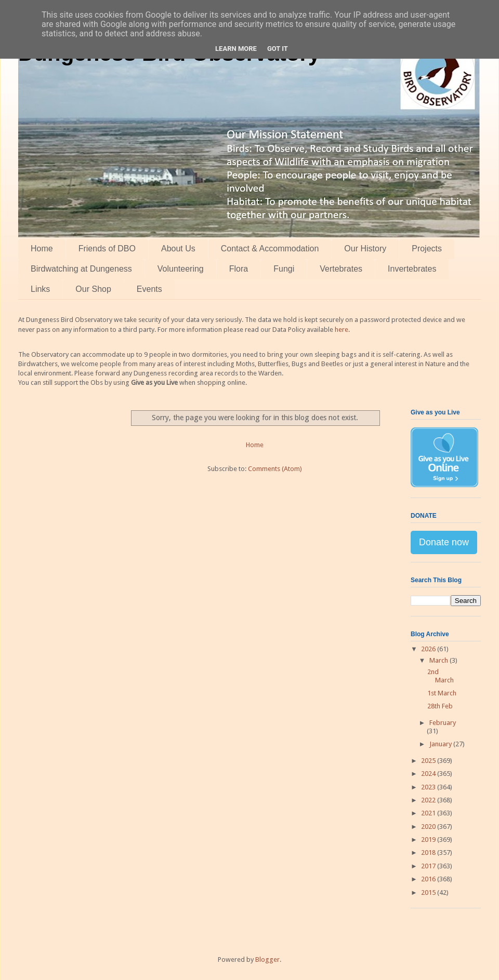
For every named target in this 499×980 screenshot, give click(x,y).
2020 (429, 827)
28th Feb (440, 706)
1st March (442, 693)
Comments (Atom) (275, 469)
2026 (429, 649)
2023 (429, 787)
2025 (429, 761)
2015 (429, 892)
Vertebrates (341, 269)
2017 (429, 866)
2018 (429, 853)
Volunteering (181, 269)
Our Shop (93, 289)
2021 (429, 813)
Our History (365, 249)
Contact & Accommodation (270, 249)
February (443, 723)
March (439, 660)
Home (42, 249)
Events (149, 289)
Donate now (444, 542)
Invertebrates (412, 269)
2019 (429, 840)
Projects (427, 249)
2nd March (441, 676)
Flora (239, 269)
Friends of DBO (107, 249)
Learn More (236, 49)
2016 (429, 879)
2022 (429, 800)
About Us (178, 249)
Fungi (284, 269)
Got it (278, 49)
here (342, 330)
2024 (429, 774)
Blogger (267, 959)
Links (40, 289)
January (441, 744)
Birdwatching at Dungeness (81, 269)
